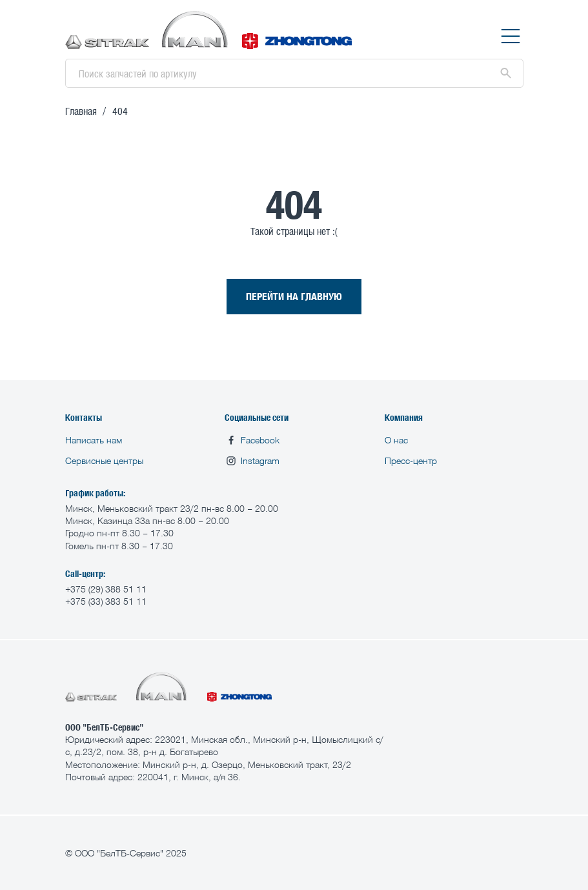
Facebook (252, 440)
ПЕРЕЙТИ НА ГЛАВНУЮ (294, 296)
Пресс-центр (411, 460)
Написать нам (94, 440)
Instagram (252, 461)
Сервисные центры (104, 460)
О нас (396, 440)
